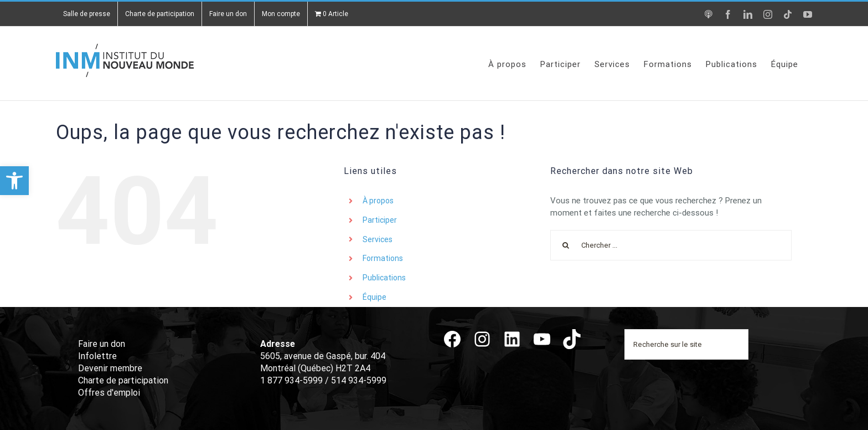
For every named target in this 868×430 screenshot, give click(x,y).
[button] (14, 181)
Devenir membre (110, 368)
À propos (378, 201)
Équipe (374, 297)
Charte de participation (123, 380)
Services (378, 239)
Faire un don (102, 344)
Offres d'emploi (109, 393)
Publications (384, 278)
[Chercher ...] (671, 245)
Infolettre (97, 356)
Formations (383, 258)
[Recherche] (565, 245)
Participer (380, 220)
